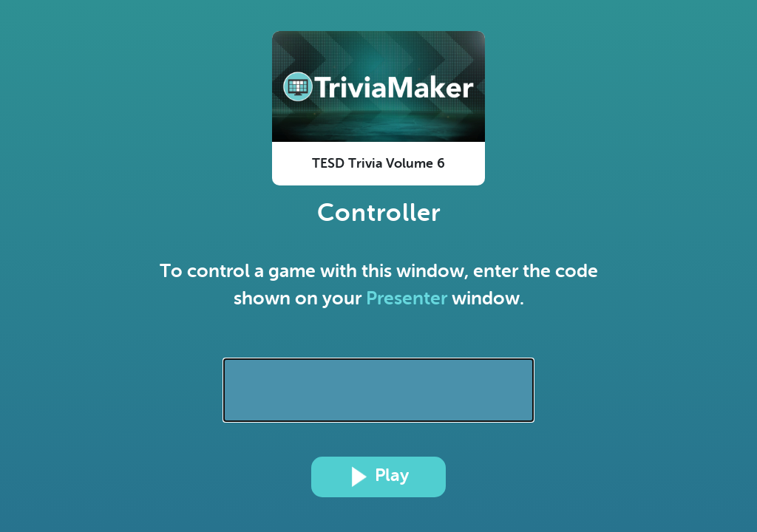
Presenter (407, 298)
